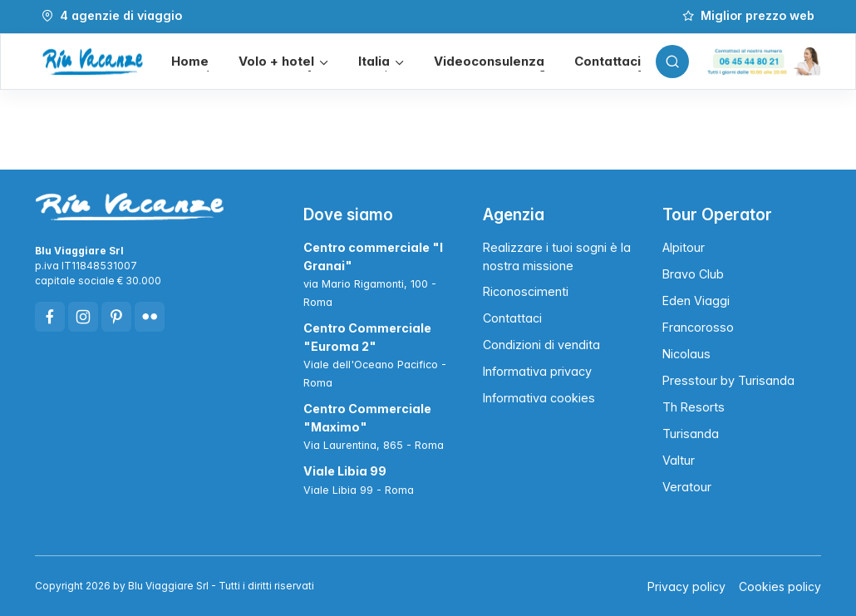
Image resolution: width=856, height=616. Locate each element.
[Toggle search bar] (672, 62)
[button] (283, 62)
